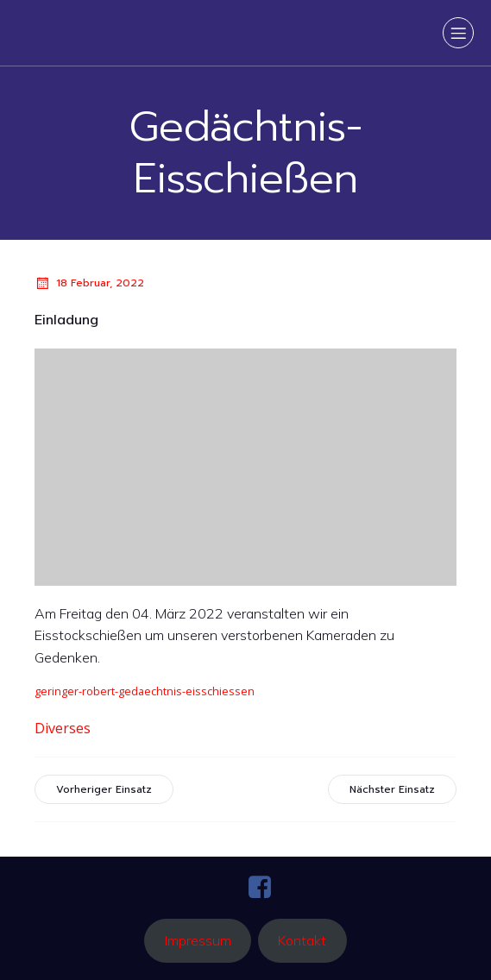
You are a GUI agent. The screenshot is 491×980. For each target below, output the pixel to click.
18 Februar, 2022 (89, 283)
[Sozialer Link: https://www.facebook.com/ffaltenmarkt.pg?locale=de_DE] (266, 888)
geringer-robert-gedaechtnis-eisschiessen (145, 691)
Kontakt (302, 940)
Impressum (198, 940)
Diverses (63, 728)
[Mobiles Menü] (458, 33)
